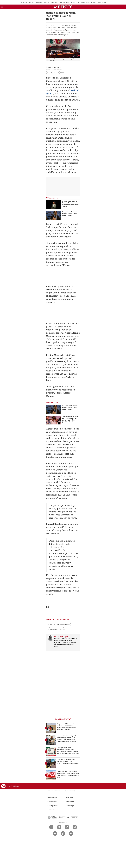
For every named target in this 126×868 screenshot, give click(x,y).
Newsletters (52, 798)
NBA (57, 2)
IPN (78, 2)
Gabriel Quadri (64, 624)
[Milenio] (63, 7)
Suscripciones (53, 806)
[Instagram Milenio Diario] (67, 827)
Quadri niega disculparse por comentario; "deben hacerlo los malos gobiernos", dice (71, 419)
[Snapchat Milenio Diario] (71, 833)
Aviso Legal (70, 806)
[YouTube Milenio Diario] (55, 833)
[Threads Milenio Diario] (75, 827)
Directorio (69, 798)
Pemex (52, 2)
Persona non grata (57, 629)
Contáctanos (53, 802)
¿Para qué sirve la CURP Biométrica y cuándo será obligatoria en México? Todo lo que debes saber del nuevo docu (68, 750)
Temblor (46, 2)
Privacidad (70, 802)
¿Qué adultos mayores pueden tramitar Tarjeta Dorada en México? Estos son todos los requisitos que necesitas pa (67, 739)
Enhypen (73, 2)
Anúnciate (51, 810)
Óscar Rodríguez (54, 67)
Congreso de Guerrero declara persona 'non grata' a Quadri (70, 214)
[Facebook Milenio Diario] (51, 827)
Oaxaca (52, 624)
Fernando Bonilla (85, 2)
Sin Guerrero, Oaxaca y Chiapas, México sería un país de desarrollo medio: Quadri (71, 204)
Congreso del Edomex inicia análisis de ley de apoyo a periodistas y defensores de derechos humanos (66, 727)
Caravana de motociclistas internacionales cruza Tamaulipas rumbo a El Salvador (68, 761)
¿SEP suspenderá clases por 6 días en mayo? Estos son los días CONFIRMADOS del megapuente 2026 (68, 774)
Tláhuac (94, 2)
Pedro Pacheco (102, 2)
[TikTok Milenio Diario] (63, 833)
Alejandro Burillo (64, 2)
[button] (2, 8)
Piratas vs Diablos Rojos (36, 2)
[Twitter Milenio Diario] (59, 827)
